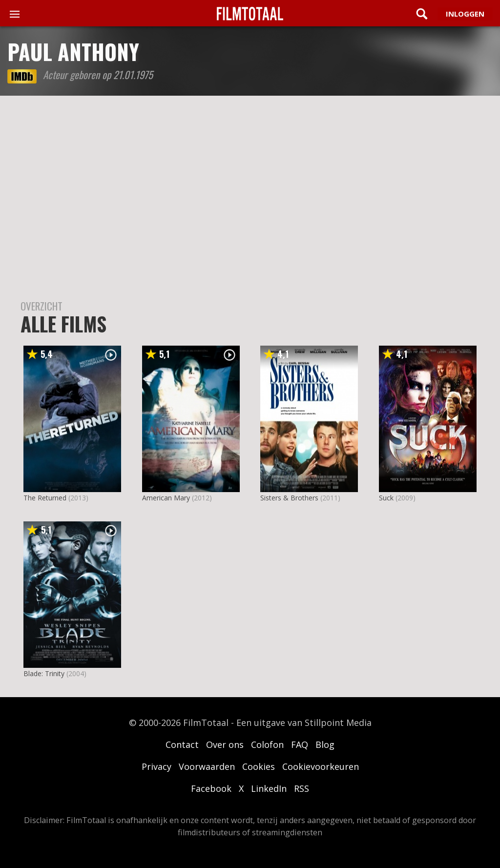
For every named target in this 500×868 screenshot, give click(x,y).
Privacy (156, 766)
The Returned (45, 498)
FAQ (300, 744)
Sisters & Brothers (289, 498)
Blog (325, 744)
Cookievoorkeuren (321, 766)
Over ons (225, 744)
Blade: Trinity (44, 673)
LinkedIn (269, 788)
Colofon (267, 744)
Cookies (259, 766)
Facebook (211, 788)
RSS (302, 788)
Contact (182, 744)
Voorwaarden (207, 766)
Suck (386, 498)
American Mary (166, 498)
